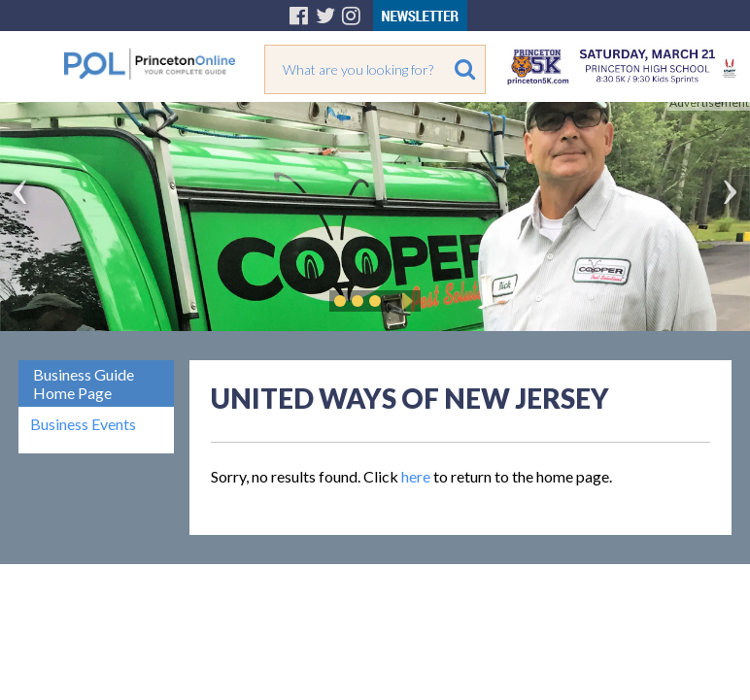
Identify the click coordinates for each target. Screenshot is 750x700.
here (416, 476)
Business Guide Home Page (84, 383)
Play (404, 301)
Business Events (83, 424)
